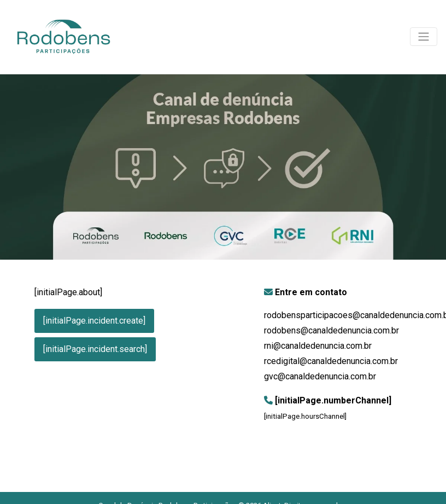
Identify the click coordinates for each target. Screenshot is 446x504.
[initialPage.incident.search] (95, 349)
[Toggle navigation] (424, 37)
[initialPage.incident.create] (94, 321)
